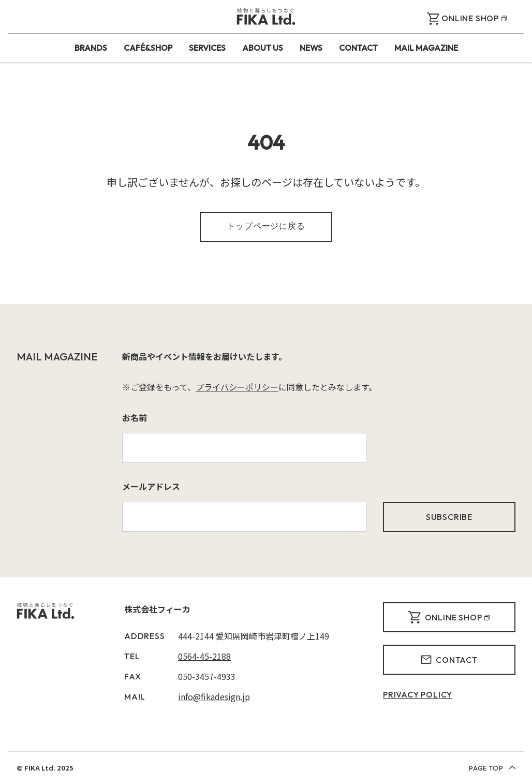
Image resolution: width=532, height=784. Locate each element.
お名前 (135, 417)
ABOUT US (263, 48)
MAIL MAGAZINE (426, 48)
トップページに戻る (266, 226)
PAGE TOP (492, 768)
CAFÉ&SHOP (148, 48)
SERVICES (207, 48)
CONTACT (358, 48)
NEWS (311, 48)
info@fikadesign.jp (214, 696)
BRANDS (91, 48)
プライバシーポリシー (237, 387)
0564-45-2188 (204, 656)
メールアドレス (151, 486)
